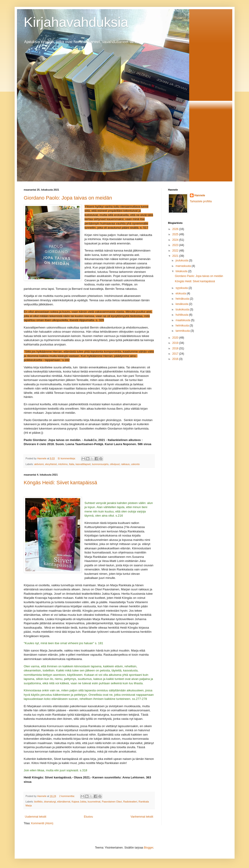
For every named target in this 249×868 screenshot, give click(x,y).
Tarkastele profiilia (201, 201)
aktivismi (39, 464)
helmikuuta (182, 326)
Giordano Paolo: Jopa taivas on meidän (68, 198)
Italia (72, 464)
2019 (176, 343)
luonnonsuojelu (100, 464)
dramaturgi (50, 802)
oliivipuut (115, 464)
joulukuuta (182, 260)
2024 (176, 240)
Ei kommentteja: (67, 458)
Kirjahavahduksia (76, 22)
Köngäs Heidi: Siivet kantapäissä (60, 483)
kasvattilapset (83, 464)
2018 (176, 348)
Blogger (149, 848)
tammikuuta (183, 331)
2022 (176, 251)
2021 (176, 256)
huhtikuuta (182, 315)
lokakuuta (182, 271)
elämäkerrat (64, 802)
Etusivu (88, 817)
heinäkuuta (183, 299)
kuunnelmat (94, 802)
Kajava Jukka (79, 802)
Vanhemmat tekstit (142, 817)
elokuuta (181, 293)
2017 (176, 354)
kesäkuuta (182, 304)
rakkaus (125, 464)
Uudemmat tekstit (36, 817)
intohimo (63, 464)
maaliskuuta (183, 320)
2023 (176, 245)
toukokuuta (183, 309)
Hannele (200, 195)
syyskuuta (182, 288)
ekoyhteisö (51, 464)
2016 (176, 359)
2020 (176, 338)
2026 (176, 229)
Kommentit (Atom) (42, 823)
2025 (176, 234)
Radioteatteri (130, 802)
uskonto (135, 464)
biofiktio (38, 802)
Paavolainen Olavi (112, 802)
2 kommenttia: (67, 796)
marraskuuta (183, 266)
